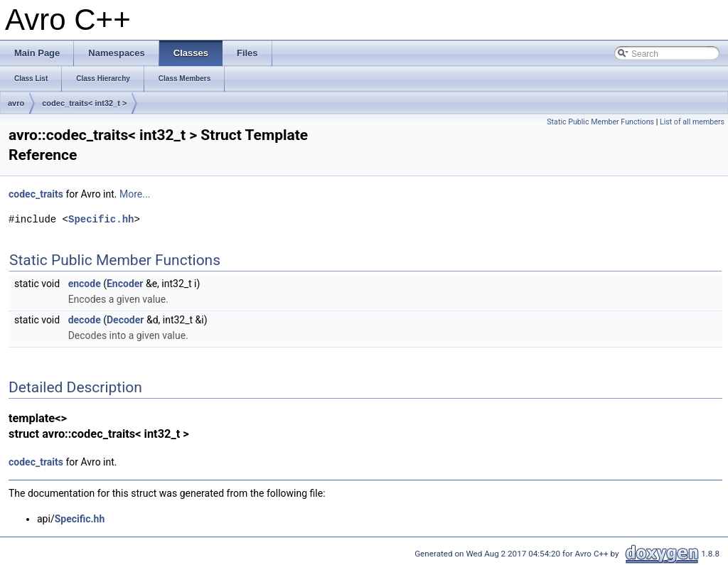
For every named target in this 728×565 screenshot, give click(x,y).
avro (16, 103)
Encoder (125, 284)
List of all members (692, 122)
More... (135, 194)
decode (85, 320)
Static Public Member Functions (600, 122)
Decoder (125, 320)
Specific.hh (101, 219)
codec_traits (36, 194)
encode (85, 284)
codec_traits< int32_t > (84, 103)
